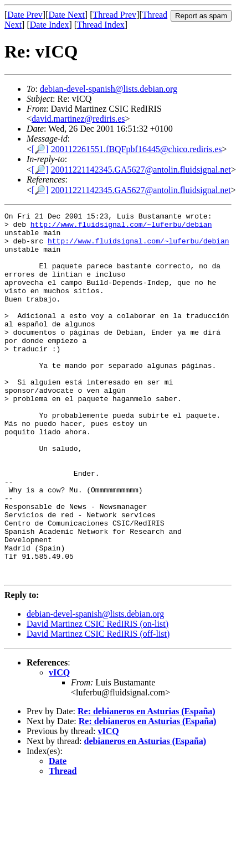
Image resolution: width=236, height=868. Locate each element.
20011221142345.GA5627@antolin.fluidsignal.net (141, 170)
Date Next (67, 15)
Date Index (50, 25)
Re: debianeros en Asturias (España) (147, 784)
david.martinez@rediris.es (78, 119)
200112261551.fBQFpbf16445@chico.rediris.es (137, 149)
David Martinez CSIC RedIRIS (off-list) (98, 707)
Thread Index (101, 25)
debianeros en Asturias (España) (145, 814)
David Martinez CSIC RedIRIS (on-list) (98, 697)
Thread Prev (114, 15)
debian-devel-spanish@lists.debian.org (109, 89)
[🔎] (40, 149)
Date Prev (25, 15)
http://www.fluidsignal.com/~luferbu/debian (121, 227)
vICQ (59, 745)
